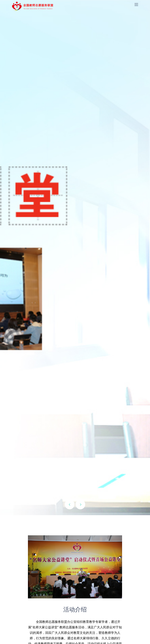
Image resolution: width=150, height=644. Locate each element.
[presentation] (70, 504)
